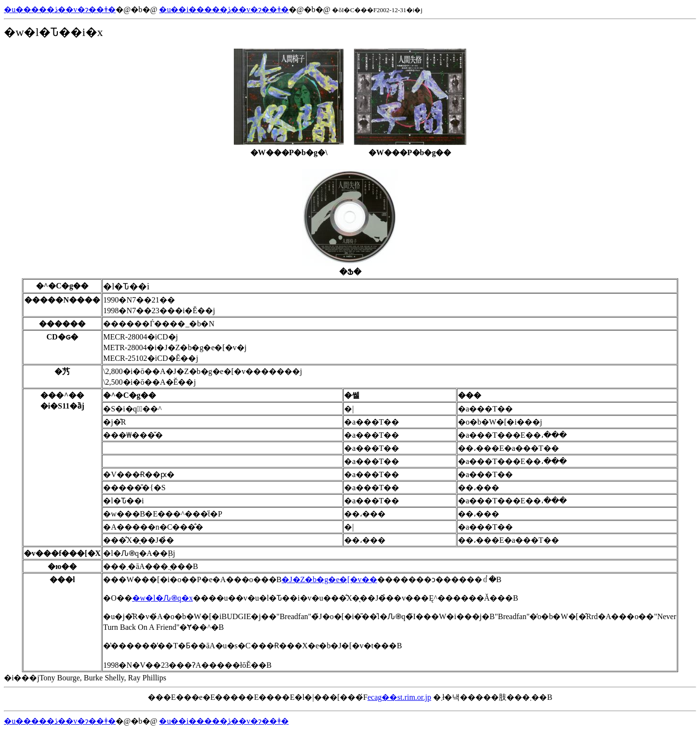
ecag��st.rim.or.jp (399, 697)
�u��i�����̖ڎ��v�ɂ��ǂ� (224, 9)
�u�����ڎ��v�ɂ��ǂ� (60, 9)
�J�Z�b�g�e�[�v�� (329, 579)
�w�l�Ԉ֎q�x (163, 598)
